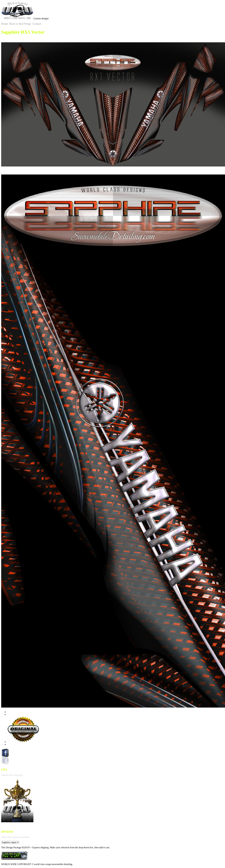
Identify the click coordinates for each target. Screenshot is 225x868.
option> (10, 842)
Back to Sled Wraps (20, 24)
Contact (37, 24)
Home (5, 24)
